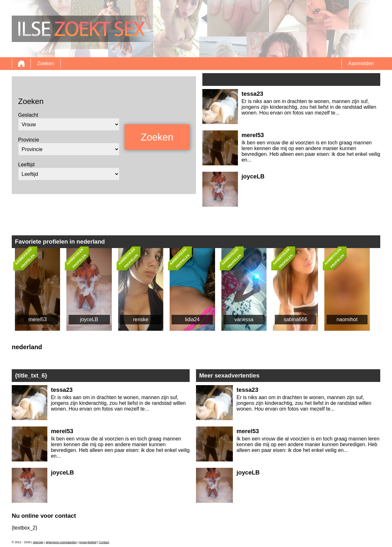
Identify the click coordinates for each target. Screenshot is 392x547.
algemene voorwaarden (61, 542)
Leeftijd (26, 165)
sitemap (38, 542)
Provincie (29, 140)
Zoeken (46, 63)
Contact (104, 542)
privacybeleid (88, 542)
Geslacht (28, 115)
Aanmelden (361, 63)
